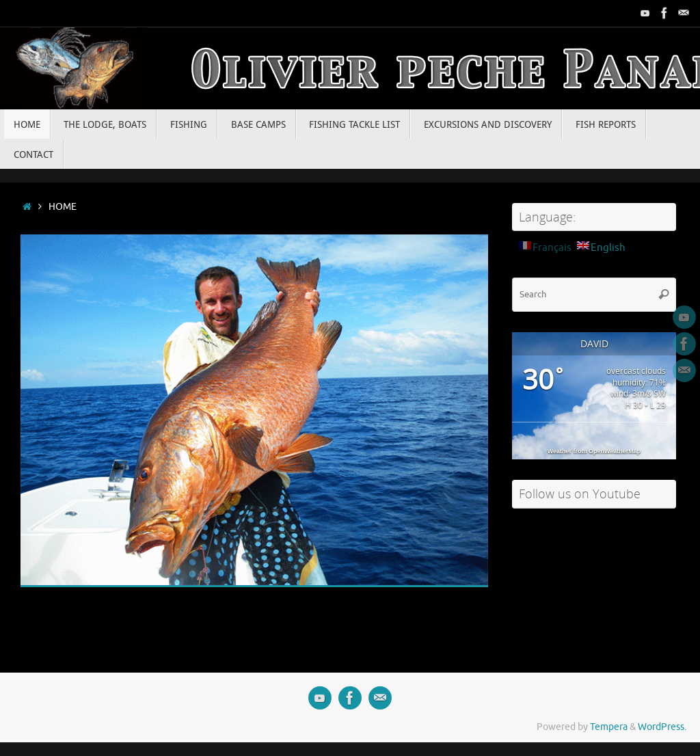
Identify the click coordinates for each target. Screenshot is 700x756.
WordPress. (662, 727)
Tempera (609, 727)
